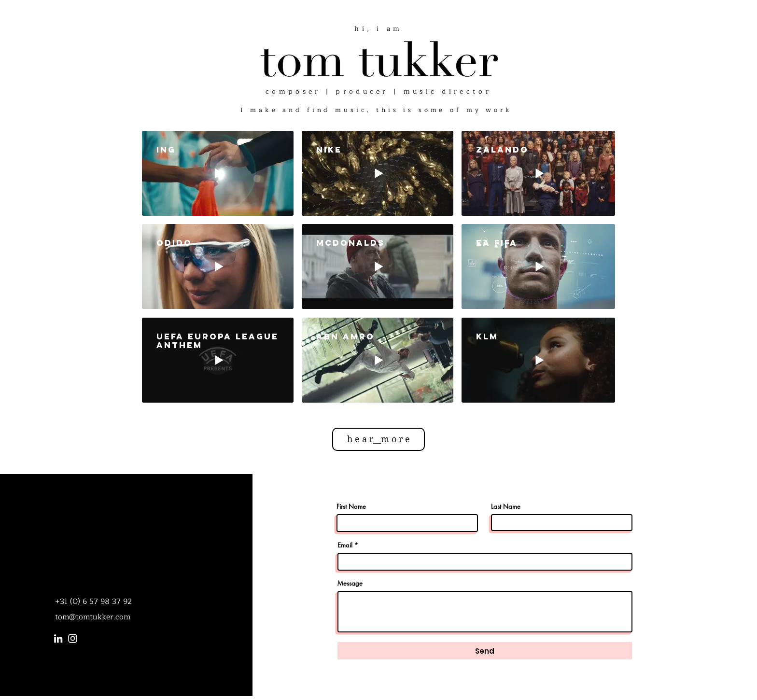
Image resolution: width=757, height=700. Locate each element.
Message (350, 583)
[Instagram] (73, 638)
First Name (351, 507)
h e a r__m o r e (378, 439)
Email (345, 545)
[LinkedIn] (58, 638)
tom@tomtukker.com (93, 617)
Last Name (506, 507)
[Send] (485, 651)
